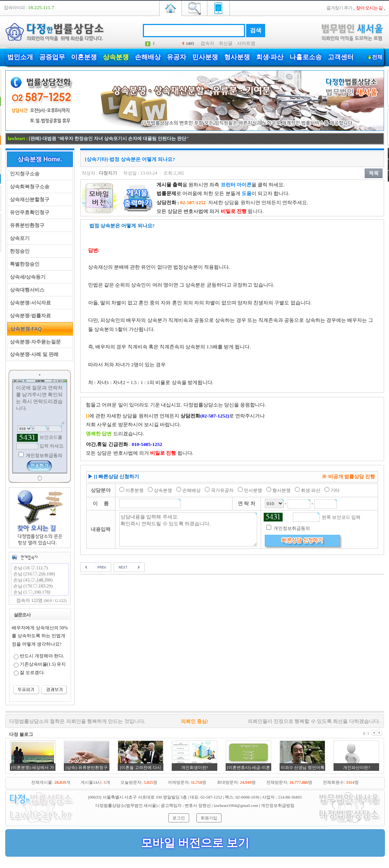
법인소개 (20, 57)
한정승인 (18, 251)
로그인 (179, 818)
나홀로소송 (306, 57)
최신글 (226, 43)
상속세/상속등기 (27, 277)
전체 (377, 57)
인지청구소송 (23, 174)
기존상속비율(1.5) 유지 (43, 664)
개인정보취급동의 (43, 455)
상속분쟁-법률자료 (29, 316)
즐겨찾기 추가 (339, 8)
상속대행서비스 (26, 290)
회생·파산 (270, 57)
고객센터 (341, 57)
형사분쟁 (237, 57)
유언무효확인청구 (28, 212)
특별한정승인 (23, 264)
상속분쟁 (116, 57)
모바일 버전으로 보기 (195, 843)
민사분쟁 (205, 57)
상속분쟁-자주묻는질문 (34, 342)
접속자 (207, 43)
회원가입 (209, 818)
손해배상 (148, 57)
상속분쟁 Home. (40, 159)
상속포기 (18, 238)
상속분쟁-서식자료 (29, 303)
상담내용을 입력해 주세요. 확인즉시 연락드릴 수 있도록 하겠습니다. (188, 529)
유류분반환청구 (26, 225)
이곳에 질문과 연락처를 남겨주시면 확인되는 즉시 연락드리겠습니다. (40, 404)
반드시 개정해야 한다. (42, 656)
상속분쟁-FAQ (25, 329)
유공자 (176, 57)
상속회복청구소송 (28, 187)
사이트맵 (246, 43)
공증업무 (52, 57)
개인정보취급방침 (278, 805)
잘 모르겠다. (32, 673)
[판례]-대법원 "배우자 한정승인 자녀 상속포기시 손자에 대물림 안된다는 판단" (109, 139)
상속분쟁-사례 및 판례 (33, 354)
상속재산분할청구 (28, 199)
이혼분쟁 (84, 57)
